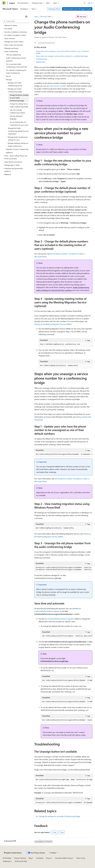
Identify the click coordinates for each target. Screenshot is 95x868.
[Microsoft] (4, 3)
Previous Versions (20, 858)
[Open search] (85, 3)
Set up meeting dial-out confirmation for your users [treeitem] (19, 124)
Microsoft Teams (46, 16)
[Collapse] (26, 17)
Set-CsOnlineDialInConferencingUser (59, 619)
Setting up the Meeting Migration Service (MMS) (53, 324)
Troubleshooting (42, 59)
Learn (36, 16)
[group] (63, 454)
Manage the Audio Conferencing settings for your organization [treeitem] (18, 131)
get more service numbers (57, 86)
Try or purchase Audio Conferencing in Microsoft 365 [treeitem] (17, 66)
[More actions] (90, 17)
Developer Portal (54, 9)
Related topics (41, 62)
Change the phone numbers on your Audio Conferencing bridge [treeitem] (19, 98)
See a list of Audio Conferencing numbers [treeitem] (17, 111)
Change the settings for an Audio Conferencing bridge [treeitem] (19, 105)
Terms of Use (81, 858)
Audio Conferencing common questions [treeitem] (16, 59)
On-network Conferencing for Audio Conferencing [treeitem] (16, 72)
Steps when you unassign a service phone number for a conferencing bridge (62, 56)
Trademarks (7, 861)
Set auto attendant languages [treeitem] (16, 117)
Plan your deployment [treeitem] (14, 55)
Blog (30, 858)
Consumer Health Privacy (63, 858)
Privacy (48, 858)
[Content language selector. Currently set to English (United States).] (13, 853)
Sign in (90, 3)
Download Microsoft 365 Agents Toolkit (77, 9)
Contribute (40, 858)
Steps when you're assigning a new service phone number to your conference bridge (62, 52)
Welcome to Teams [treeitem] (11, 25)
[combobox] (16, 21)
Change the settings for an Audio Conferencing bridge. (59, 816)
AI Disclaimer (7, 858)
